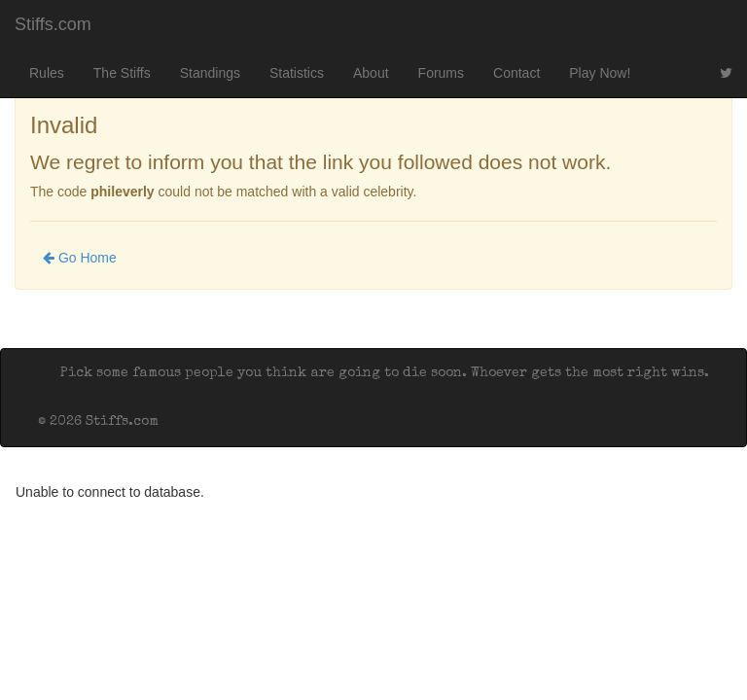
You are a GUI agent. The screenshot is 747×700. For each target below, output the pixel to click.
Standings (210, 73)
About (371, 73)
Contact (516, 73)
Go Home (80, 258)
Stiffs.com (53, 24)
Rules (47, 73)
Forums (441, 73)
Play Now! (600, 73)
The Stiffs (122, 73)
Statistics (297, 73)
